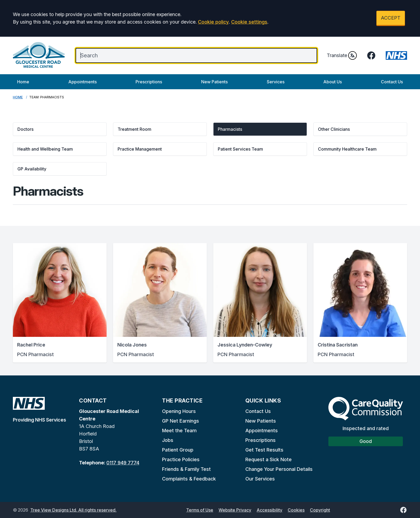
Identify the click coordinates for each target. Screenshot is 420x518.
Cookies (296, 510)
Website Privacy (235, 510)
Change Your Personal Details (279, 469)
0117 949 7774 (123, 463)
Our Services (260, 479)
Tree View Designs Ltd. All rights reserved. (73, 510)
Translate (342, 55)
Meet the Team (179, 431)
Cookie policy (213, 22)
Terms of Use (200, 510)
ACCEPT (391, 18)
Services (276, 82)
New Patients (214, 82)
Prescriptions (149, 82)
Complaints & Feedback (189, 479)
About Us (333, 82)
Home (23, 82)
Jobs (168, 440)
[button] (60, 129)
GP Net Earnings (181, 421)
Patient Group (178, 450)
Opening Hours (179, 411)
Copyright (320, 510)
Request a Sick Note (269, 459)
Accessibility (269, 510)
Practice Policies (181, 459)
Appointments (82, 82)
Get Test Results (264, 450)
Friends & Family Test (186, 469)
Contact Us (392, 82)
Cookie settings (249, 22)
